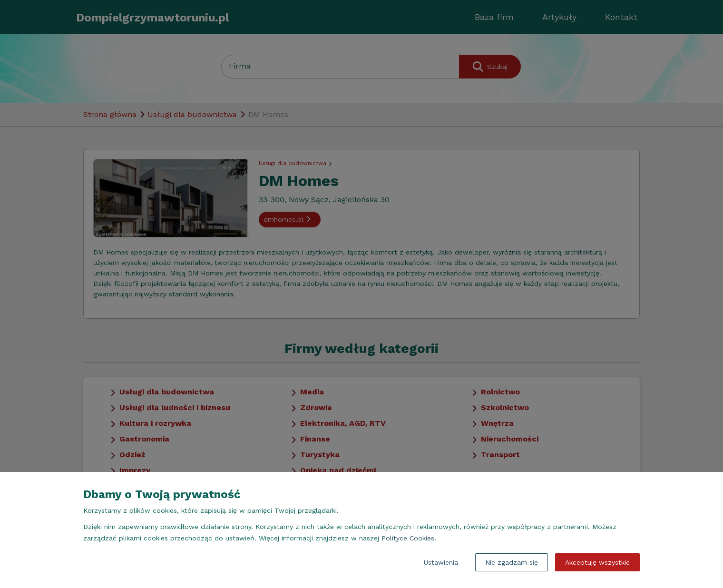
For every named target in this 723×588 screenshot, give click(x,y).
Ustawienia (441, 562)
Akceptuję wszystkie (597, 562)
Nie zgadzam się (512, 562)
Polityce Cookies (408, 538)
